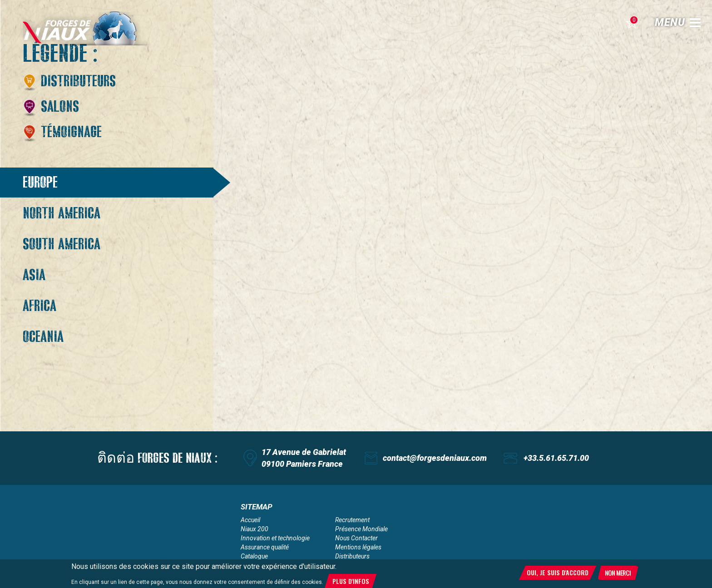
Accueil (250, 520)
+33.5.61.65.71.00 (556, 458)
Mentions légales (358, 547)
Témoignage (71, 132)
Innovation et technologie (275, 538)
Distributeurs (78, 81)
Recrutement (352, 520)
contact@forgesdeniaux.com (435, 458)
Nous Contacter (356, 538)
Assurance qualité (265, 547)
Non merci (618, 574)
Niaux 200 (255, 529)
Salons (60, 107)
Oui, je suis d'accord (558, 574)
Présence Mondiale (361, 529)
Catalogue (254, 556)
